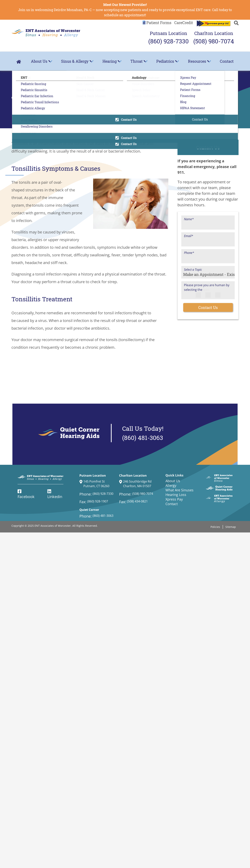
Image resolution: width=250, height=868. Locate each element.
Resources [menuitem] (197, 61)
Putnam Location (169, 38)
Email (189, 236)
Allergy (171, 485)
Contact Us (208, 307)
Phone (189, 253)
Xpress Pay (174, 499)
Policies (215, 527)
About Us (173, 481)
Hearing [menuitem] (110, 61)
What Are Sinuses (179, 490)
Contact (227, 61)
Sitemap (231, 527)
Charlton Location (214, 38)
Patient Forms (159, 23)
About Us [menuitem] (39, 61)
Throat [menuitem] (136, 61)
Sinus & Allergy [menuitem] (75, 61)
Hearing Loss (176, 495)
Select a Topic (193, 270)
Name (189, 219)
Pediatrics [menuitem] (165, 61)
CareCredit (184, 23)
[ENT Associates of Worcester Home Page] (46, 33)
